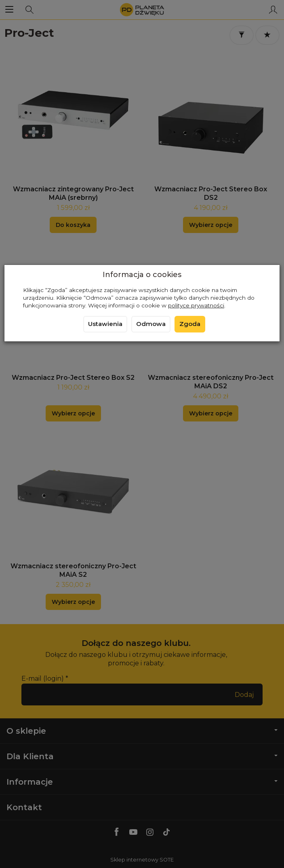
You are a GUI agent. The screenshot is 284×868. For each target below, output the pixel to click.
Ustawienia (105, 324)
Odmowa (151, 324)
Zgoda (190, 324)
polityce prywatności (196, 305)
